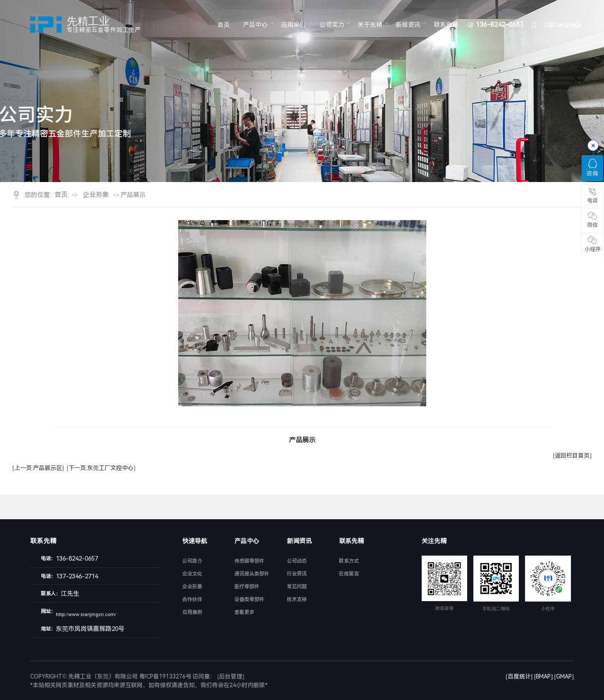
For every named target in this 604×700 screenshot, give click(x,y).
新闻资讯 (408, 25)
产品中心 (255, 25)
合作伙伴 (192, 599)
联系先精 (446, 25)
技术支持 (297, 599)
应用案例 (294, 25)
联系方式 (349, 561)
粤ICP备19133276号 (165, 676)
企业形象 (96, 195)
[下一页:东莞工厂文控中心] (101, 468)
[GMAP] (564, 676)
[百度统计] (519, 676)
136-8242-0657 (500, 25)
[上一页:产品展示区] (38, 468)
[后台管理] (231, 676)
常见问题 (297, 587)
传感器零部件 (249, 561)
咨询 (592, 168)
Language (568, 25)
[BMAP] (543, 676)
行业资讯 (297, 574)
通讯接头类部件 (252, 574)
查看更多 (244, 612)
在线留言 (349, 574)
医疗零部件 (247, 587)
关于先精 (370, 25)
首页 (224, 25)
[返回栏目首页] (572, 455)
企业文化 (192, 574)
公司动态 (297, 561)
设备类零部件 (249, 599)
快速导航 (195, 541)
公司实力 (332, 25)
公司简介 (192, 561)
